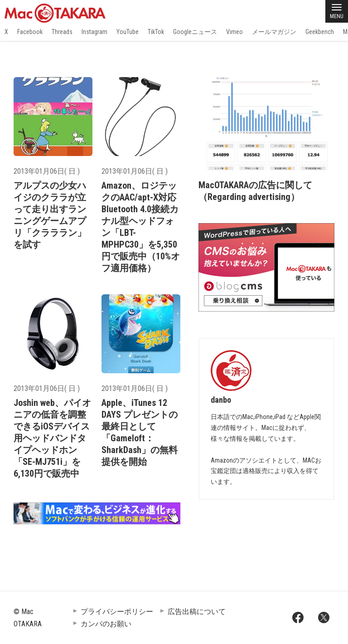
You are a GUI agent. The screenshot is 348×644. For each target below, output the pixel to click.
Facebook (30, 32)
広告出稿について (197, 612)
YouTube (128, 32)
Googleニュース (195, 32)
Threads (62, 32)
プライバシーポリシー (117, 612)
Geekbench (320, 32)
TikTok (156, 32)
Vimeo (234, 32)
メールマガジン (274, 32)
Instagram (94, 32)
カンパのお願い (106, 624)
